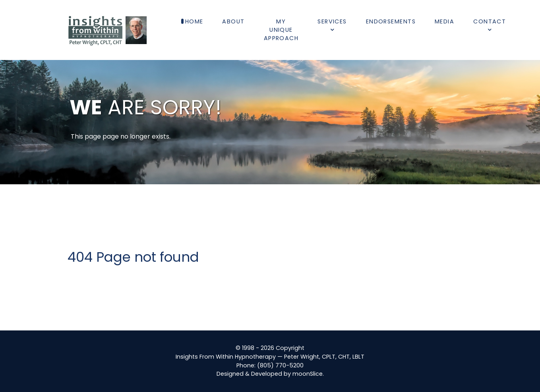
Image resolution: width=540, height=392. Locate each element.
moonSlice (308, 374)
